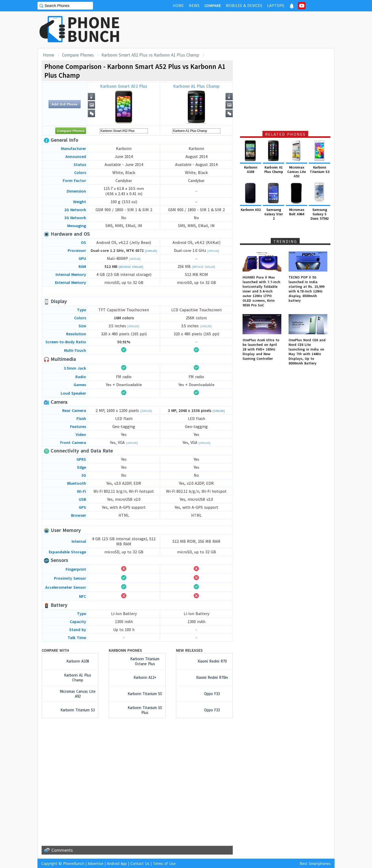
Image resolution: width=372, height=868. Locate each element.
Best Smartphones (315, 863)
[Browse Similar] (131, 267)
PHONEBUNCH (94, 29)
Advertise (96, 863)
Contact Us (140, 863)
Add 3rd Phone (65, 104)
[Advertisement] (241, 30)
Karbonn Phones (125, 650)
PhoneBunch (74, 863)
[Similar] (151, 251)
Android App (117, 863)
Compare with (55, 650)
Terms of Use (164, 863)
